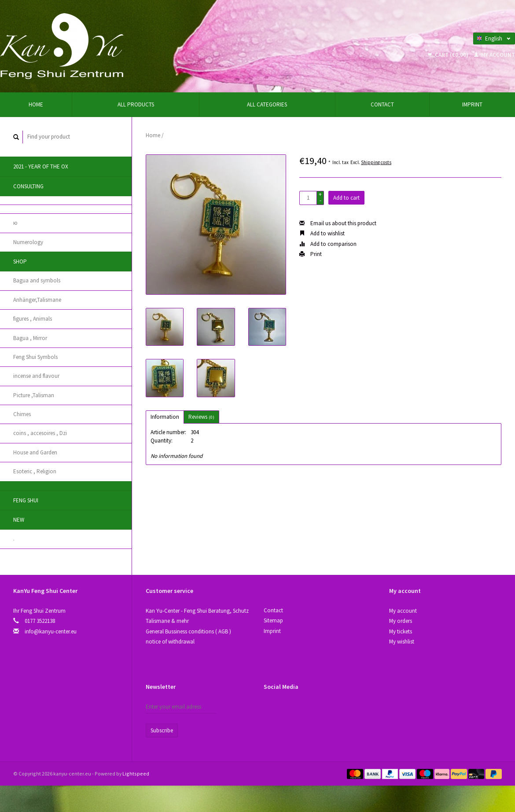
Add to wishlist (322, 233)
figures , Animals (33, 319)
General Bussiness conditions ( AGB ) (188, 631)
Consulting (28, 186)
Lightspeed (136, 774)
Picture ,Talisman (34, 395)
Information (165, 417)
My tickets (401, 631)
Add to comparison (328, 244)
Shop (20, 262)
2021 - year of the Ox (41, 166)
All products (136, 104)
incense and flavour (36, 376)
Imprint (472, 104)
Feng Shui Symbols (35, 357)
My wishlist (402, 642)
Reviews (201, 417)
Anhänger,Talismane (37, 300)
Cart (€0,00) (449, 55)
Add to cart (346, 198)
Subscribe (162, 730)
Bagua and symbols (37, 280)
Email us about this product (338, 223)
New (19, 520)
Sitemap (273, 620)
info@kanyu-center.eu (51, 631)
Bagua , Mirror (30, 338)
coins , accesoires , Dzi (40, 433)
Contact (382, 104)
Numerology (28, 242)
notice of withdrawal (170, 642)
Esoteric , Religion (35, 471)
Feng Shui (26, 500)
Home (36, 104)
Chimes (22, 414)
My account (495, 55)
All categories (267, 104)
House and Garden (35, 452)
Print (311, 254)
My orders (401, 621)
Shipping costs (376, 162)
